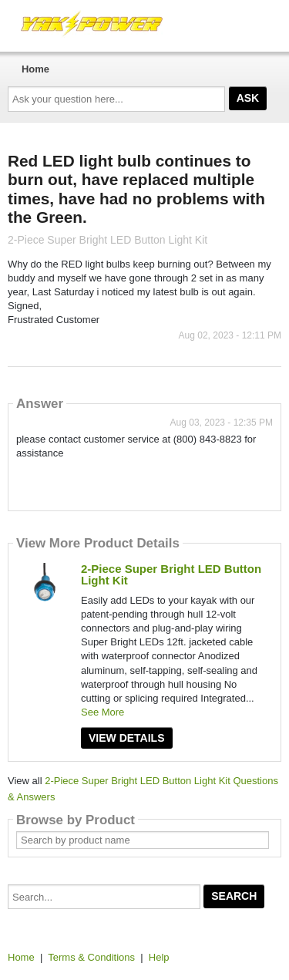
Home (35, 69)
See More (102, 712)
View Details (127, 738)
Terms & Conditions (91, 957)
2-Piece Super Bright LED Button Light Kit (171, 574)
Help (159, 957)
